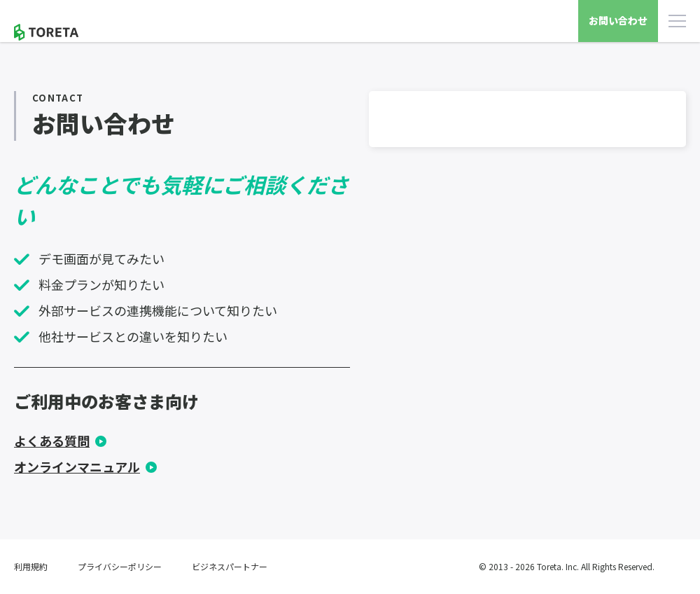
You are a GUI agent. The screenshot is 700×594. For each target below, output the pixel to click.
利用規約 (31, 566)
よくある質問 (52, 441)
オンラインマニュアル (77, 467)
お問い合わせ (618, 20)
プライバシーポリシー (120, 566)
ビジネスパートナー (230, 566)
